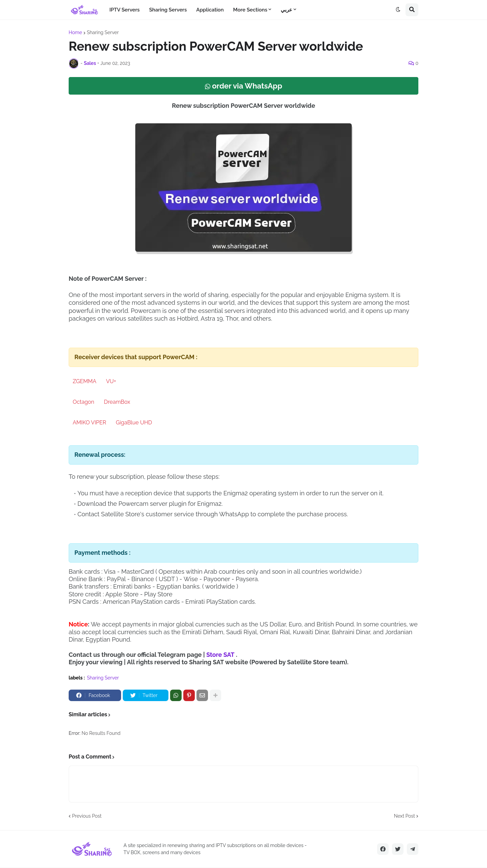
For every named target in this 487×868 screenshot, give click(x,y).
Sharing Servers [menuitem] (168, 10)
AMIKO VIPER (89, 423)
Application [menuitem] (210, 10)
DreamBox (117, 402)
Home (75, 32)
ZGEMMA (85, 381)
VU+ (111, 381)
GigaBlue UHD (134, 423)
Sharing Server (103, 32)
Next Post (404, 816)
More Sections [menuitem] (250, 10)
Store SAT (220, 655)
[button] (398, 10)
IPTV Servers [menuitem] (124, 10)
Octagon (84, 402)
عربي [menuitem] (286, 10)
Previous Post (87, 816)
